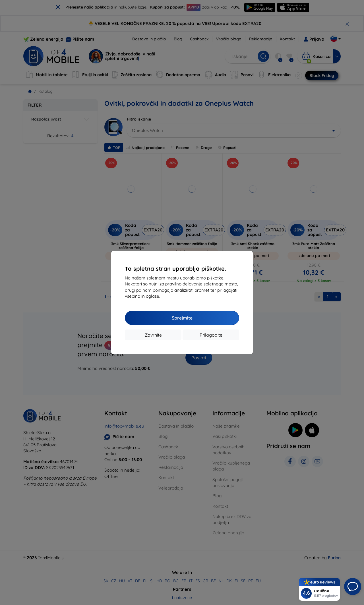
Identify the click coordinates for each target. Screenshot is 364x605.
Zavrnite (153, 335)
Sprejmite (182, 318)
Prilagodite (211, 335)
